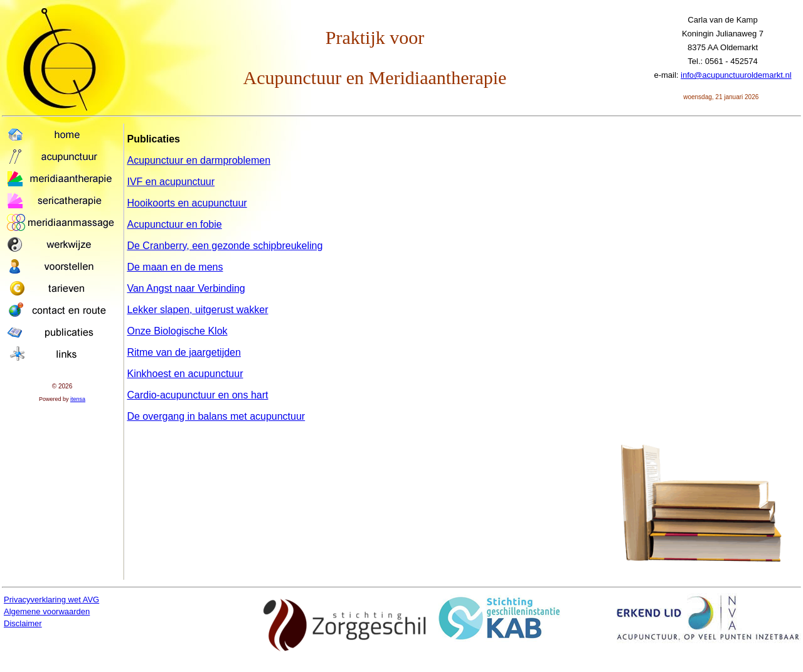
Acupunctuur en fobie (174, 224)
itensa (78, 399)
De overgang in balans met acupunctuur (216, 416)
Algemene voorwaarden (47, 611)
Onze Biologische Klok (177, 331)
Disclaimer (23, 623)
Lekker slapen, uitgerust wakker (197, 310)
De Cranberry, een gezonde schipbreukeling (225, 246)
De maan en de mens (175, 267)
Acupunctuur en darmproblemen (199, 160)
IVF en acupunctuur (171, 182)
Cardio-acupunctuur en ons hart (197, 395)
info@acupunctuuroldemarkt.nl (736, 75)
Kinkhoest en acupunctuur (185, 374)
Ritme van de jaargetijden (183, 352)
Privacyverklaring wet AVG (51, 600)
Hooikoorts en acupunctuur (187, 203)
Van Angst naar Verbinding (186, 288)
